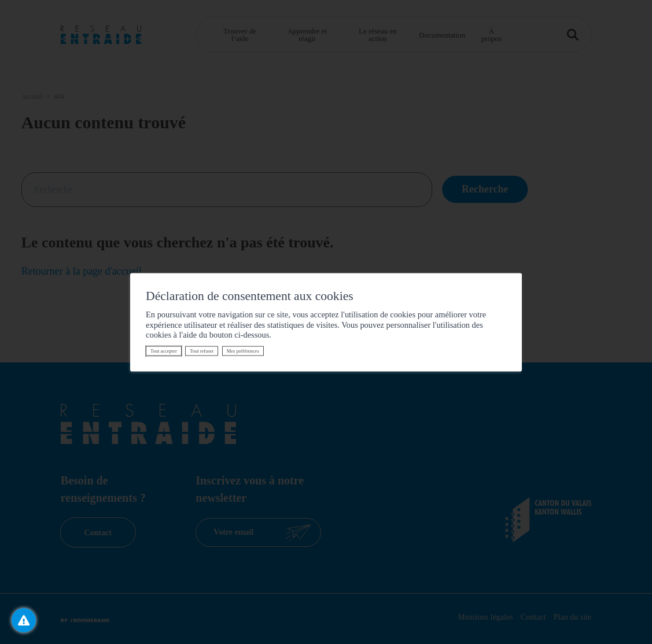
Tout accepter (164, 351)
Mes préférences (243, 351)
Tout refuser (202, 351)
